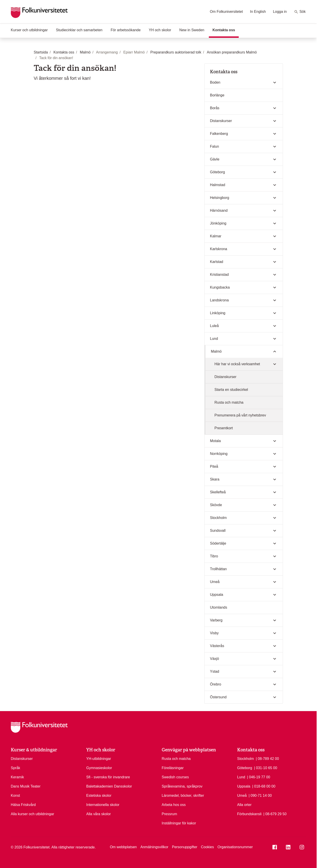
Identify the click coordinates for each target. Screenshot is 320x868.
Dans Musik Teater (26, 786)
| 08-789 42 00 (267, 758)
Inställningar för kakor (179, 823)
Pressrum (169, 814)
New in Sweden (192, 30)
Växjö (214, 659)
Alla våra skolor (98, 814)
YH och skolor (160, 30)
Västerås (217, 646)
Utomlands (218, 607)
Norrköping (219, 454)
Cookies (207, 847)
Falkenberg (219, 134)
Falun (214, 146)
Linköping (218, 313)
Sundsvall (218, 531)
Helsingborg (220, 198)
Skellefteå (218, 492)
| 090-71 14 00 (260, 795)
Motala (215, 441)
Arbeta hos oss (174, 805)
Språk (15, 768)
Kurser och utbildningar (29, 30)
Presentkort (224, 428)
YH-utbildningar (99, 759)
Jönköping (218, 223)
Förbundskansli (249, 814)
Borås (215, 108)
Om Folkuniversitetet (226, 12)
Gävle (215, 159)
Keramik (17, 777)
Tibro (214, 556)
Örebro (216, 684)
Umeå (215, 582)
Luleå (214, 326)
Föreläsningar (173, 768)
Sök (300, 12)
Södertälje (218, 543)
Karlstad (217, 262)
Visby (214, 633)
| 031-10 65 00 (266, 768)
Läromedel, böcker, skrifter (183, 796)
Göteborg (217, 172)
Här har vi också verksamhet (237, 364)
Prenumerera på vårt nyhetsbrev (240, 415)
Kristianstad (219, 275)
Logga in (280, 12)
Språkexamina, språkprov (182, 786)
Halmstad (218, 185)
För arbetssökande (126, 30)
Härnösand (219, 210)
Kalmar (216, 236)
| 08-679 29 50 (275, 814)
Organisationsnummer (235, 847)
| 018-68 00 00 (264, 786)
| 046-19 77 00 (259, 777)
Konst (15, 796)
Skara (215, 479)
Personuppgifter (185, 847)
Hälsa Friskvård (23, 805)
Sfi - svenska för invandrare (108, 777)
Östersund (218, 697)
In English (258, 12)
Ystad (215, 671)
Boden (215, 82)
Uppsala (217, 595)
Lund (214, 339)
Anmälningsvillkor (154, 847)
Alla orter (244, 805)
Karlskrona (218, 249)
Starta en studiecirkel (231, 390)
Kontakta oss (225, 30)
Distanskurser (221, 121)
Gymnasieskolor (99, 768)
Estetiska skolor (99, 796)
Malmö (216, 351)
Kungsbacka (220, 287)
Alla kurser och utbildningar (32, 814)
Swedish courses (175, 777)
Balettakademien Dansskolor (109, 786)
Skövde (216, 505)
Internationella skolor (103, 805)
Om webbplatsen (123, 847)
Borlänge (217, 95)
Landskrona (219, 300)
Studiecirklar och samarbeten (79, 30)
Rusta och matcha (229, 402)
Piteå (214, 466)
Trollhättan (218, 569)
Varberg (216, 620)
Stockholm (218, 518)
